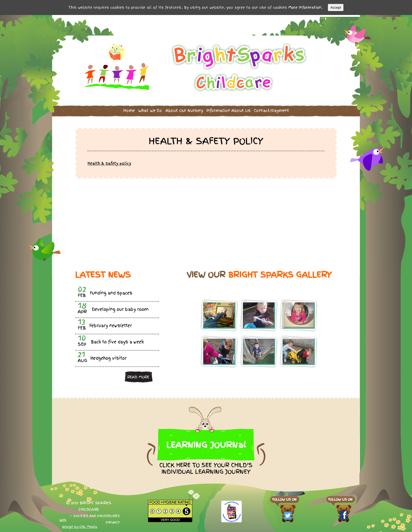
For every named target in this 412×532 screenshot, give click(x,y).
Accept (336, 7)
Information (229, 109)
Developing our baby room (120, 308)
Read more (138, 375)
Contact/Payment (272, 109)
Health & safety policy (109, 162)
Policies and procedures (97, 514)
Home (129, 109)
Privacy (113, 521)
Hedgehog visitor (109, 357)
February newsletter (111, 324)
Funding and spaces (111, 291)
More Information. (305, 7)
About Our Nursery (184, 109)
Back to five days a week (117, 340)
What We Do (150, 109)
